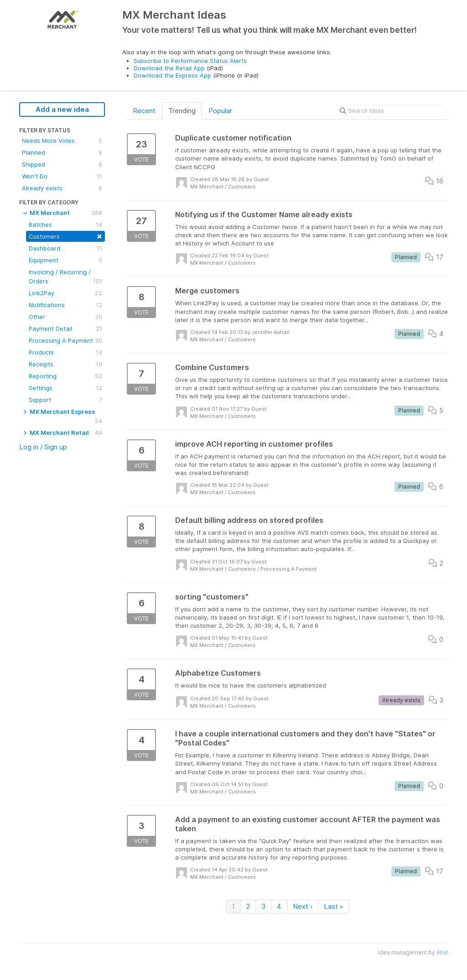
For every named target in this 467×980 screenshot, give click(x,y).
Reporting (65, 376)
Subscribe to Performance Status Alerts (190, 61)
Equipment (65, 260)
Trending (182, 111)
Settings (65, 388)
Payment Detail (65, 328)
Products (65, 352)
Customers (65, 236)
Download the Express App (172, 75)
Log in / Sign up (43, 447)
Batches (65, 224)
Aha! (442, 952)
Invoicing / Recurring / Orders (65, 277)
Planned (62, 152)
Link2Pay (65, 293)
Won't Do (62, 176)
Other (65, 317)
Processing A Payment (65, 340)
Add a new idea (62, 109)
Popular (220, 111)
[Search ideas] (392, 111)
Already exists (62, 188)
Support (65, 400)
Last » (334, 906)
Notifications (65, 305)
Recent (144, 111)
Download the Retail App (169, 68)
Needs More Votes (62, 141)
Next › (303, 906)
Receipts (65, 364)
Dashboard (65, 248)
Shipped (62, 164)
